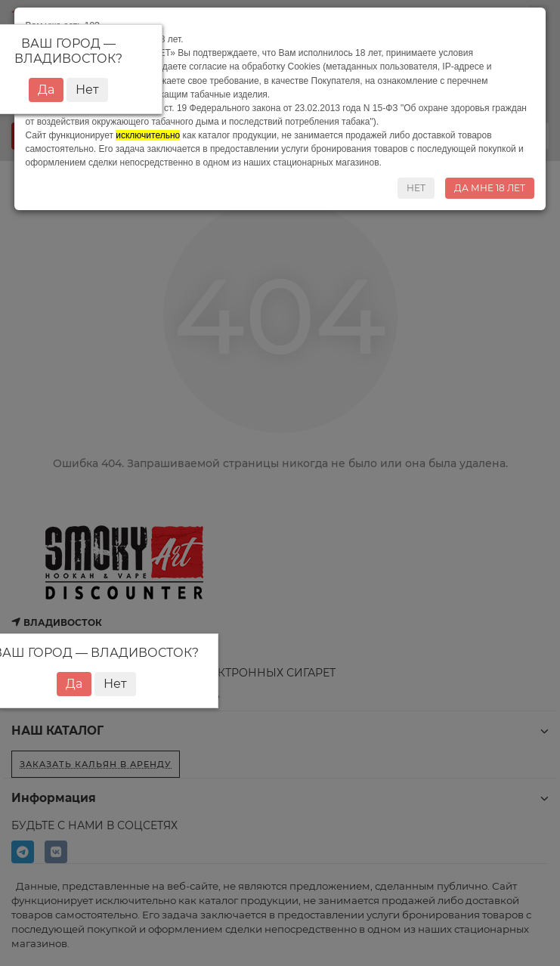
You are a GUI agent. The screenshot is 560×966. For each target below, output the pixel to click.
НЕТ (416, 188)
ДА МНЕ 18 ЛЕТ (490, 188)
